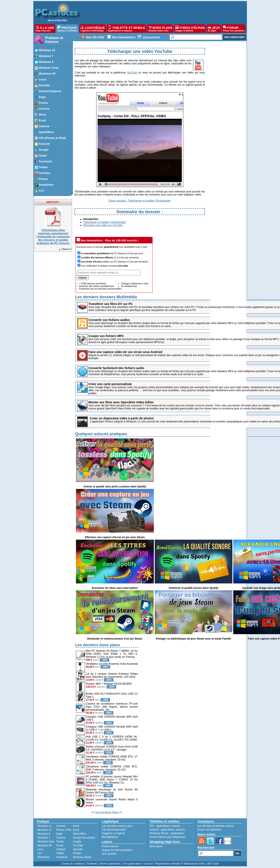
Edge (59, 834)
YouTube (132, 73)
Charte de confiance (73, 864)
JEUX (214, 29)
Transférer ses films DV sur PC (111, 304)
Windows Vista (46, 842)
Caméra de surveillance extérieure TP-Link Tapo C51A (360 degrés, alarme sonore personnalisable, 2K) (112, 707)
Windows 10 (44, 830)
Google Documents (84, 838)
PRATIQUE (67, 29)
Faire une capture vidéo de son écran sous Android (125, 352)
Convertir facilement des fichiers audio (116, 368)
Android (61, 826)
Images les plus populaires (117, 850)
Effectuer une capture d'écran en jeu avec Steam (115, 537)
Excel (76, 830)
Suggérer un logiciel (113, 833)
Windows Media (82, 857)
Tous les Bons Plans (107, 812)
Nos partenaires (132, 864)
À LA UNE (45, 29)
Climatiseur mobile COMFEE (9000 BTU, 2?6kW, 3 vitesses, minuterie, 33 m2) (112, 758)
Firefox (60, 842)
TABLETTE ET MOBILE (127, 29)
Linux (41, 849)
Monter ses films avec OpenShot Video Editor (121, 402)
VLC (40, 853)
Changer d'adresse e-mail (135, 283)
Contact (148, 864)
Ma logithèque (110, 837)
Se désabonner (129, 286)
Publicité (92, 864)
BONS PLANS (160, 29)
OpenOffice (79, 834)
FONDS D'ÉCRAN (190, 29)
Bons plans (156, 846)
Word (76, 826)
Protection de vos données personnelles (100, 289)
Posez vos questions (209, 830)
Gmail (60, 845)
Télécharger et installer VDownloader (105, 222)
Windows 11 (44, 826)
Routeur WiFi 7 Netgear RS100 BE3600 (109, 684)
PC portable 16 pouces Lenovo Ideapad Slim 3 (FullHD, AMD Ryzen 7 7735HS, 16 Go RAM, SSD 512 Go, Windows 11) (112, 780)
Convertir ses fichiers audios (109, 320)
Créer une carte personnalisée (110, 384)
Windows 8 (44, 834)
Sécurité (78, 849)
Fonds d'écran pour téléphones (168, 837)
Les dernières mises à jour (117, 826)
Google (77, 842)
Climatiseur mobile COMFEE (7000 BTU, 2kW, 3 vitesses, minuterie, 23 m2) (112, 768)
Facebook (62, 857)
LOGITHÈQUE (93, 29)
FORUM (234, 29)
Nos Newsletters (124, 37)
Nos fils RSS (95, 37)
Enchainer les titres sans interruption (115, 588)
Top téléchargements (114, 830)
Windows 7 (44, 838)
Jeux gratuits (109, 854)
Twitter (60, 853)
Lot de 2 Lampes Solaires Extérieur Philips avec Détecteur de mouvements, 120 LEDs (112, 675)
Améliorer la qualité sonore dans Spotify (193, 588)
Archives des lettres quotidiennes (97, 286)
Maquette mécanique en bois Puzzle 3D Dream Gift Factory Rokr (112, 791)
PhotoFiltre (44, 857)
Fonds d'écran (110, 846)
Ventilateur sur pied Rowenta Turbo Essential (112, 664)
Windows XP (45, 845)
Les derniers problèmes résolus (216, 826)
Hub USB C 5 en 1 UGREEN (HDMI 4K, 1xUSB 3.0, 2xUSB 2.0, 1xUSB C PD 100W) (112, 738)
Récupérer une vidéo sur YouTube (103, 225)
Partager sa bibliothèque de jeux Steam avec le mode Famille (193, 639)
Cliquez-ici (65, 249)
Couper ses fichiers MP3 (106, 336)
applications (163, 826)
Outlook (61, 849)
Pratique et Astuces (54, 40)
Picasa (77, 853)
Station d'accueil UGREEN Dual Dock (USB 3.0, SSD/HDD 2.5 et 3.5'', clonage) (112, 748)
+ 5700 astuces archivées (93, 283)
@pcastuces (151, 37)
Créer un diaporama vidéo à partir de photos (122, 418)
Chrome (61, 838)
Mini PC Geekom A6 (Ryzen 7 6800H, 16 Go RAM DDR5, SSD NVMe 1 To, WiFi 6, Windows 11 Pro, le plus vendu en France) (112, 654)
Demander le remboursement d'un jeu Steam (115, 639)
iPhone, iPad (64, 830)
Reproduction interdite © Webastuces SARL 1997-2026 (187, 864)
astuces (176, 826)
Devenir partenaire (110, 864)
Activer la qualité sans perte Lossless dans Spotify (115, 487)
